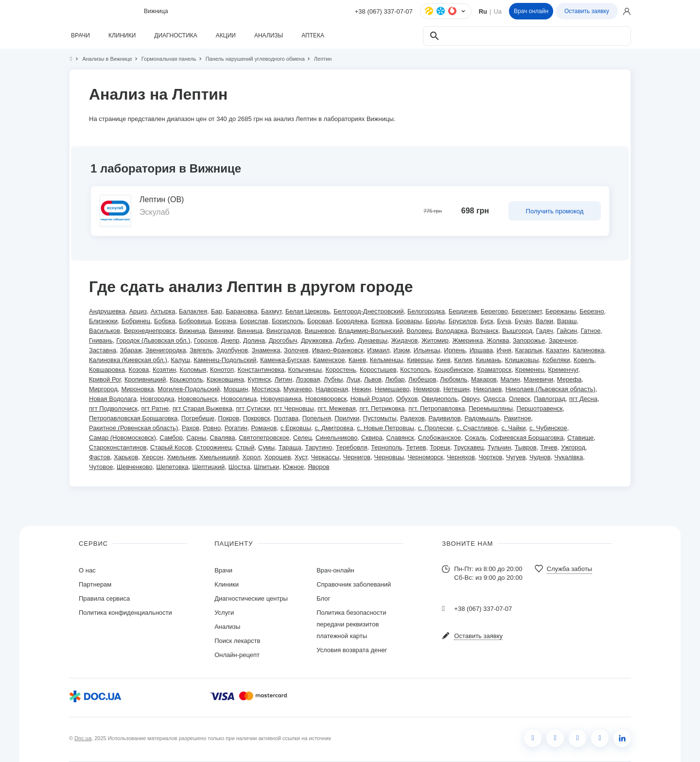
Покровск (257, 418)
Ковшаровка (107, 370)
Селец (302, 438)
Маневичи (538, 379)
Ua (498, 11)
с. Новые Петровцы (385, 428)
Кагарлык (529, 350)
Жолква (498, 340)
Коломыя (193, 370)
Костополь (415, 370)
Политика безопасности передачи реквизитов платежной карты (351, 624)
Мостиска (266, 389)
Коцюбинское (454, 370)
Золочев (296, 350)
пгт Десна (583, 399)
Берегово (494, 311)
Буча (504, 321)
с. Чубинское (548, 428)
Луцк (353, 379)
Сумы (266, 447)
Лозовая (308, 379)
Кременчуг (563, 370)
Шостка (239, 467)
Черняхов (461, 457)
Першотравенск (540, 408)
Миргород (103, 389)
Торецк (440, 447)
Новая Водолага (113, 399)
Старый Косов (171, 447)
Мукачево (297, 389)
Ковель (584, 360)
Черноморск (425, 457)
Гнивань (101, 340)
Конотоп (222, 370)
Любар (395, 379)
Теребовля (352, 447)
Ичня (504, 350)
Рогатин (236, 428)
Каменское (329, 360)
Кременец (530, 370)
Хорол (252, 457)
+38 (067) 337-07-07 (384, 11)
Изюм (402, 350)
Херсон (153, 457)
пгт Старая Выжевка (202, 408)
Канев (357, 360)
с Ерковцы (296, 428)
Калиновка (589, 350)
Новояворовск (326, 399)
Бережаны (561, 311)
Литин (283, 379)
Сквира (372, 438)
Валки (544, 321)
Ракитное (517, 418)
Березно (592, 311)
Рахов (191, 428)
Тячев (549, 447)
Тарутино (318, 447)
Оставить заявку (587, 11)
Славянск (400, 438)
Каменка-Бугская (285, 360)
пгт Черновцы (294, 408)
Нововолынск (198, 399)
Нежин (362, 389)
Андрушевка (107, 311)
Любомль (454, 379)
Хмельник (182, 457)
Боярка (381, 321)
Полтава (286, 418)
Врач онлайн (531, 11)
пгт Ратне (155, 408)
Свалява (223, 438)
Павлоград (550, 399)
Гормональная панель (165, 59)
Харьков (126, 457)
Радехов (412, 418)
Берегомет (526, 311)
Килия (463, 360)
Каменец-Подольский (225, 360)
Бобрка (165, 321)
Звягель (201, 350)
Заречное (563, 340)
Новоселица (239, 399)
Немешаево (392, 389)
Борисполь (288, 321)
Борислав (254, 321)
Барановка (242, 311)
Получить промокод (555, 211)
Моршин (236, 389)
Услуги (224, 613)
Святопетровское (264, 438)
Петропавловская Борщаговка (133, 418)
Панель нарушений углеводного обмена (251, 59)
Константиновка (261, 370)
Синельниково (336, 438)
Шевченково (135, 467)
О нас (87, 570)
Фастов (100, 457)
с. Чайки (514, 428)
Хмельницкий (219, 457)
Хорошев (278, 457)
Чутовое (101, 467)
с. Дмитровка (334, 428)
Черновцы (389, 457)
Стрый (245, 447)
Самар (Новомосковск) (122, 438)
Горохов (206, 340)
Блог (323, 598)
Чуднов (540, 457)
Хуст (301, 457)
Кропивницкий (145, 379)
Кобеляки (556, 360)
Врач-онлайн (335, 570)
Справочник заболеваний (354, 584)
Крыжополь (186, 379)
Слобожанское (439, 438)
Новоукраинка (281, 399)
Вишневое (320, 331)
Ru (483, 11)
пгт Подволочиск (113, 408)
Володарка (452, 331)
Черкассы (325, 457)
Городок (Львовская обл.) (153, 340)
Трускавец (469, 447)
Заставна (103, 350)
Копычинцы (305, 370)
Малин (510, 379)
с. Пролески (436, 428)
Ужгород (573, 447)
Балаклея (193, 311)
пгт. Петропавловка (437, 408)
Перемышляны (491, 408)
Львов (373, 379)
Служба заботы (569, 569)
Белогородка (426, 311)
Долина (254, 340)
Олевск (520, 399)
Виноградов (284, 331)
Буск (487, 321)
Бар (217, 311)
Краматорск (494, 370)
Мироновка (137, 389)
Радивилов (444, 418)
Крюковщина (225, 379)
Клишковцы (522, 360)
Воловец (419, 331)
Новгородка (157, 399)
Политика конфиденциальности (125, 613)
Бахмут (271, 311)
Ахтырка (163, 311)
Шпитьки (266, 467)
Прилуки (347, 418)
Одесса (494, 399)
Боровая (320, 321)
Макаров (484, 379)
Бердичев (463, 311)
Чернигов (357, 457)
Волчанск (485, 331)
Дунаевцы (373, 340)
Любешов (422, 379)
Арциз (138, 311)
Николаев (488, 389)
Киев (444, 360)
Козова (139, 370)
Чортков (491, 457)
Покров (229, 418)
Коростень (341, 370)
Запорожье (529, 340)
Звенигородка (166, 350)
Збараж (131, 350)
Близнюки (103, 321)
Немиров (426, 389)
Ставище (580, 438)
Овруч (470, 399)
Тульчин (499, 447)
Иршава (481, 350)
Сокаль (475, 438)
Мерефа (569, 379)
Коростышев (378, 370)
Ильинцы (427, 350)
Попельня (317, 418)
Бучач (523, 321)
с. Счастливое (477, 428)
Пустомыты (380, 418)
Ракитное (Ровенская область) (133, 428)
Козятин (164, 370)
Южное (293, 467)
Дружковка (316, 340)
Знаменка (266, 350)
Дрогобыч (283, 340)
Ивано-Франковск (338, 350)
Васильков (105, 331)
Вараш (567, 321)
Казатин (558, 350)
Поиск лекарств (237, 641)
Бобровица (195, 321)
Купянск (260, 379)
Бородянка (352, 321)
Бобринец (136, 321)
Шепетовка (172, 467)
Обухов (407, 399)
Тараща (290, 447)
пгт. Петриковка (382, 408)
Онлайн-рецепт (237, 655)
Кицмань (489, 360)
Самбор (171, 438)
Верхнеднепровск (150, 331)
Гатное (591, 331)
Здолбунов (232, 350)
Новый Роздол (372, 399)
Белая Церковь (308, 311)
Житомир (435, 340)
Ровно (212, 428)
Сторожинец (214, 447)
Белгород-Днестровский (368, 311)
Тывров (526, 447)
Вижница (192, 331)
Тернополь (386, 447)
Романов (264, 428)
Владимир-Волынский (371, 331)
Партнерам (95, 584)
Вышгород (517, 331)
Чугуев (516, 457)
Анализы (227, 627)
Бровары (409, 321)
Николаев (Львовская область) (551, 389)
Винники (221, 331)
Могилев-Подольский (189, 389)
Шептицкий (208, 467)
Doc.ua (83, 738)
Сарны (196, 438)
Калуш (181, 360)
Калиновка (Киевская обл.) (128, 360)
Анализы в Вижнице (103, 59)
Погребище (198, 418)
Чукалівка (569, 457)
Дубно (345, 340)
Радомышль (482, 418)
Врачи (223, 570)
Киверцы (420, 360)
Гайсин (567, 331)
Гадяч (545, 331)
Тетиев (416, 447)
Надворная (332, 389)
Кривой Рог (105, 379)
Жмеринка (467, 340)
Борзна (225, 321)
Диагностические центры (251, 598)
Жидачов (405, 340)
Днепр (230, 340)
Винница (250, 331)
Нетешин (456, 389)
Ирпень (455, 350)
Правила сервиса (104, 598)
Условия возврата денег (352, 650)
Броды (436, 321)
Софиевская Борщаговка (527, 438)
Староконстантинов (118, 447)
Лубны (333, 379)
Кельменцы (387, 360)
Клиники (227, 584)
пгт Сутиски (253, 408)
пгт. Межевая (337, 408)
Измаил (378, 350)
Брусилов (463, 321)
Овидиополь (440, 399)
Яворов (319, 467)
